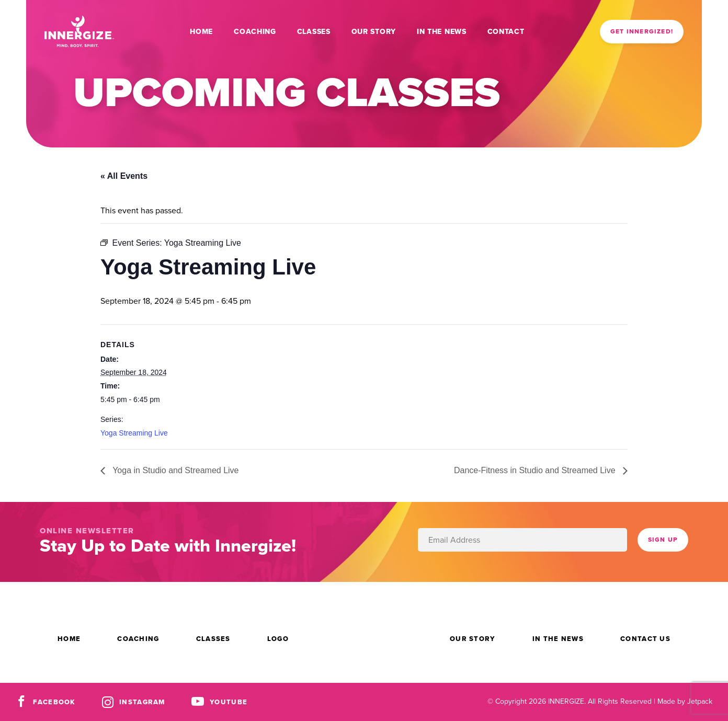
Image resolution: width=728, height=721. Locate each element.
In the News (442, 32)
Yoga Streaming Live (134, 433)
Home (201, 32)
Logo (278, 639)
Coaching (255, 32)
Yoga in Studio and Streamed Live (175, 470)
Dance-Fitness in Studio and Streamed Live (536, 470)
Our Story (374, 32)
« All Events (124, 176)
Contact (506, 32)
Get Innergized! (642, 31)
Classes (314, 32)
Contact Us (645, 639)
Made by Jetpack (685, 701)
